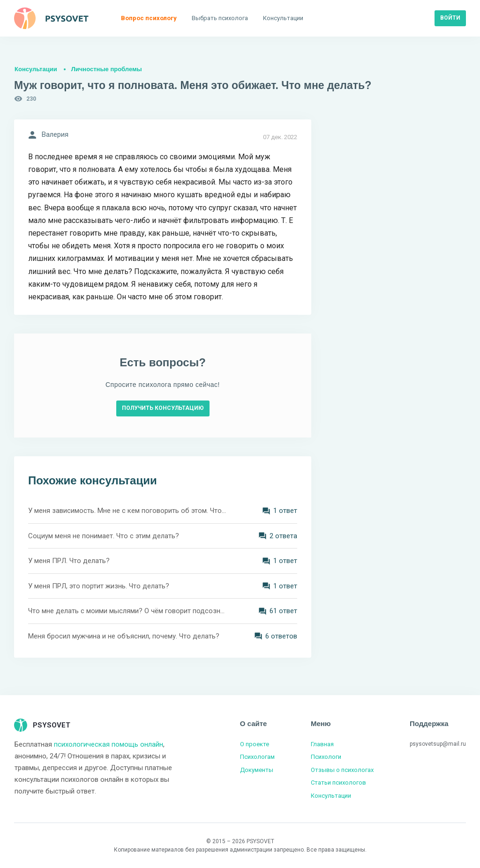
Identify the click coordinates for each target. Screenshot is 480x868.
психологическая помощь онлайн (109, 744)
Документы (257, 770)
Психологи (326, 757)
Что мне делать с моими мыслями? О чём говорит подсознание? (127, 611)
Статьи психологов (338, 783)
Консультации (36, 69)
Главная (322, 744)
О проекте (255, 744)
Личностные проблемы (107, 69)
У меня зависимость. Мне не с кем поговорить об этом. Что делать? (127, 511)
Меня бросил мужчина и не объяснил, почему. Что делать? (124, 636)
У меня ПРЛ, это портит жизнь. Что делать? (99, 586)
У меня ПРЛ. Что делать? (69, 561)
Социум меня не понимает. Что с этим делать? (104, 536)
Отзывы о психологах (342, 770)
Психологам (257, 757)
